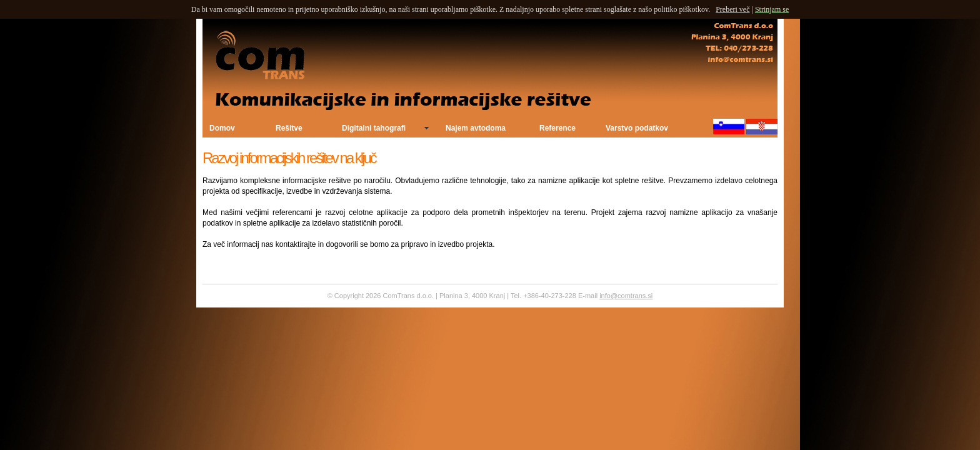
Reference (557, 128)
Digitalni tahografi (374, 128)
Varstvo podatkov (637, 128)
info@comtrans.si (626, 296)
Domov (222, 128)
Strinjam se (772, 9)
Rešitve (289, 128)
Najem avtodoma (476, 128)
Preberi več (732, 9)
